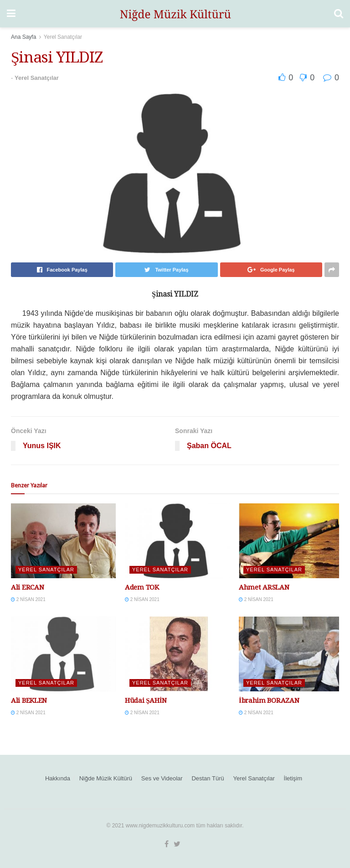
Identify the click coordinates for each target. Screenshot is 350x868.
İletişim (293, 778)
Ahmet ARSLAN (264, 587)
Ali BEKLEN (29, 701)
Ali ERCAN (27, 587)
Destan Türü (208, 778)
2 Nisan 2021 (28, 599)
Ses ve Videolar (162, 778)
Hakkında (58, 778)
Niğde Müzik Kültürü (106, 778)
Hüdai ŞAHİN (146, 701)
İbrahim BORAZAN (269, 701)
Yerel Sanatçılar (63, 37)
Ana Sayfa (23, 37)
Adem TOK (142, 587)
